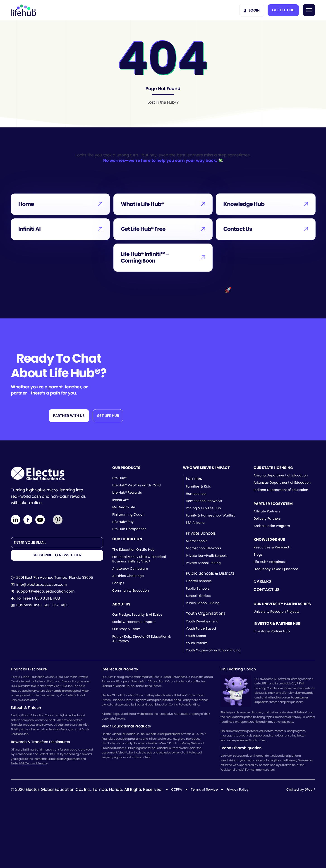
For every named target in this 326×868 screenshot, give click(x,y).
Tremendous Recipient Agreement (57, 759)
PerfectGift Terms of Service (29, 763)
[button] (283, 10)
